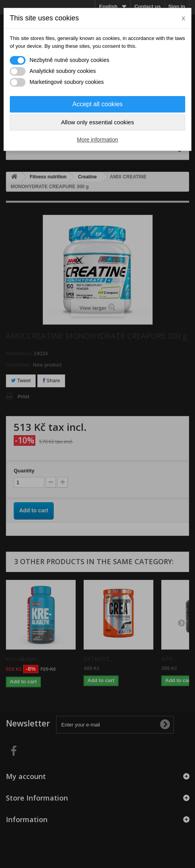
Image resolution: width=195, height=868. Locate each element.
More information (97, 140)
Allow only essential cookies (98, 122)
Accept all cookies (97, 104)
